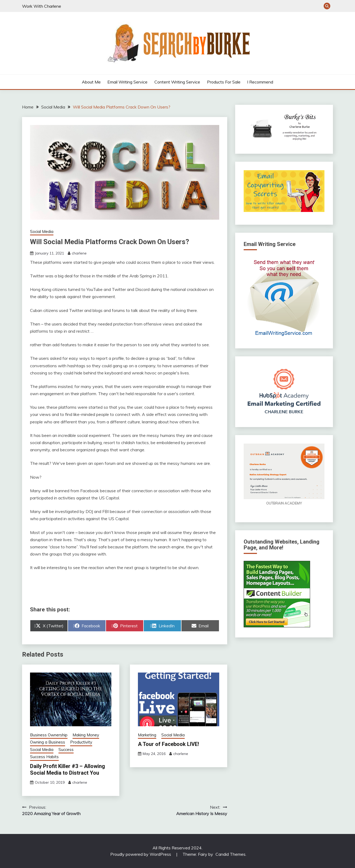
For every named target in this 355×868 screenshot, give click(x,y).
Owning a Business (48, 742)
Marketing (147, 735)
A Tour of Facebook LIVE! (168, 744)
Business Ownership (49, 735)
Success (66, 750)
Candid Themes (231, 854)
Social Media (42, 231)
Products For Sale (224, 82)
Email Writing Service (127, 82)
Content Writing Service (177, 82)
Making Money (86, 735)
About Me (91, 82)
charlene (79, 253)
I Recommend (260, 82)
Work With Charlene (42, 6)
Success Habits (44, 757)
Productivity (81, 742)
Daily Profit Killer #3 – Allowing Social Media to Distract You (67, 769)
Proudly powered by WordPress (141, 854)
